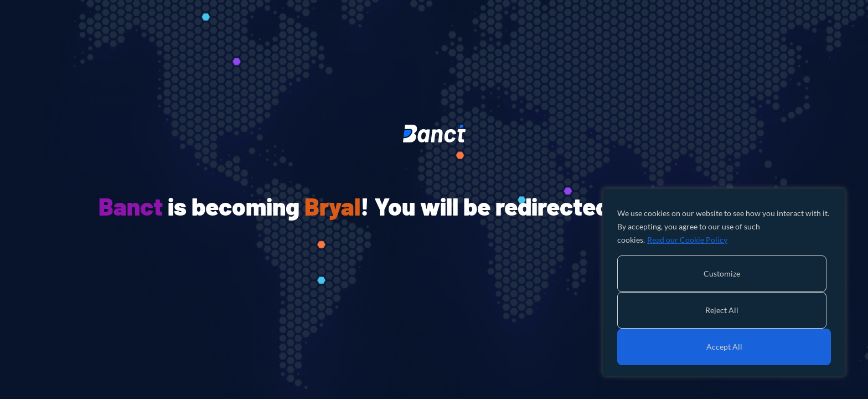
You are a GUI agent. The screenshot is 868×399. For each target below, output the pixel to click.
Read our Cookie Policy (687, 240)
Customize (722, 273)
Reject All (722, 310)
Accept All (724, 347)
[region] (724, 283)
